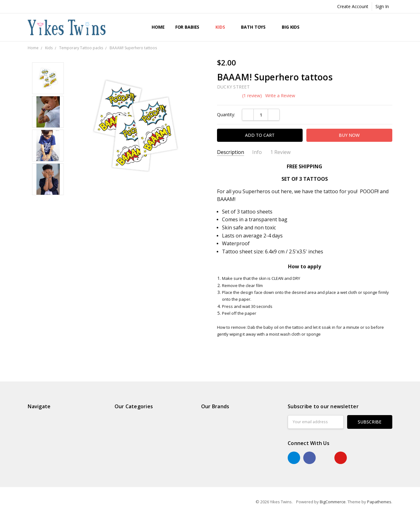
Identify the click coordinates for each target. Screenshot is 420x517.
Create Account (353, 6)
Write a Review (280, 96)
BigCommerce (333, 502)
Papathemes (379, 502)
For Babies (190, 27)
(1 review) (252, 96)
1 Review (280, 152)
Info (257, 152)
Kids (223, 27)
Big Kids (293, 27)
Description (231, 152)
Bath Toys (256, 27)
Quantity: (226, 115)
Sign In (382, 6)
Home (158, 27)
